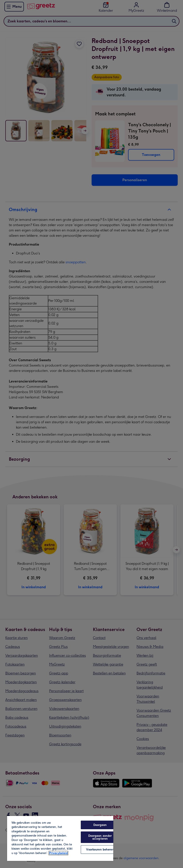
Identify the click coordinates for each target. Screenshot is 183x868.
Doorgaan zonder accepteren (100, 837)
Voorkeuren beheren (100, 850)
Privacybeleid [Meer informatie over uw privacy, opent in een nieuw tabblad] (58, 853)
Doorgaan (100, 825)
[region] (60, 838)
